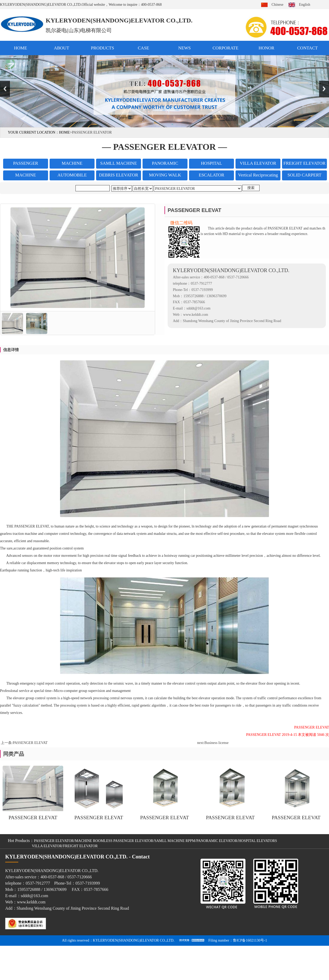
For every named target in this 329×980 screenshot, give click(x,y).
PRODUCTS (102, 48)
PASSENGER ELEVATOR (54, 841)
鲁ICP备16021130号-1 (250, 940)
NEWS (184, 48)
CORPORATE (225, 48)
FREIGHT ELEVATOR (80, 846)
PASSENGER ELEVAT (30, 743)
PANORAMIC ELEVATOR (217, 841)
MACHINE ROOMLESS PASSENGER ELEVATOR (114, 841)
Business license (216, 743)
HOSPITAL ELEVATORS (258, 841)
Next (324, 89)
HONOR (266, 48)
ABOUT (61, 48)
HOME (20, 48)
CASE (143, 48)
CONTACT (307, 48)
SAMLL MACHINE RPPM (175, 841)
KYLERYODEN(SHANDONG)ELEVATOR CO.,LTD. (134, 940)
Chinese (277, 5)
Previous (5, 89)
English (305, 5)
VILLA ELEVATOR (47, 846)
